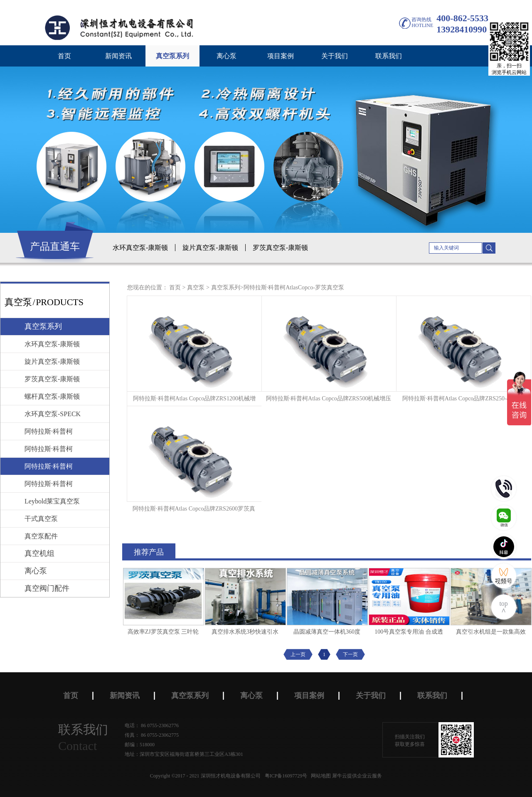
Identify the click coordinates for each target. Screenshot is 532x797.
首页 (64, 56)
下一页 (350, 654)
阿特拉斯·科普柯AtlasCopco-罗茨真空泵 (294, 287)
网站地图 (320, 776)
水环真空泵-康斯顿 (140, 248)
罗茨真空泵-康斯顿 (280, 248)
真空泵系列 (226, 287)
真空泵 (196, 287)
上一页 (298, 654)
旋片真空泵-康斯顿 (210, 248)
